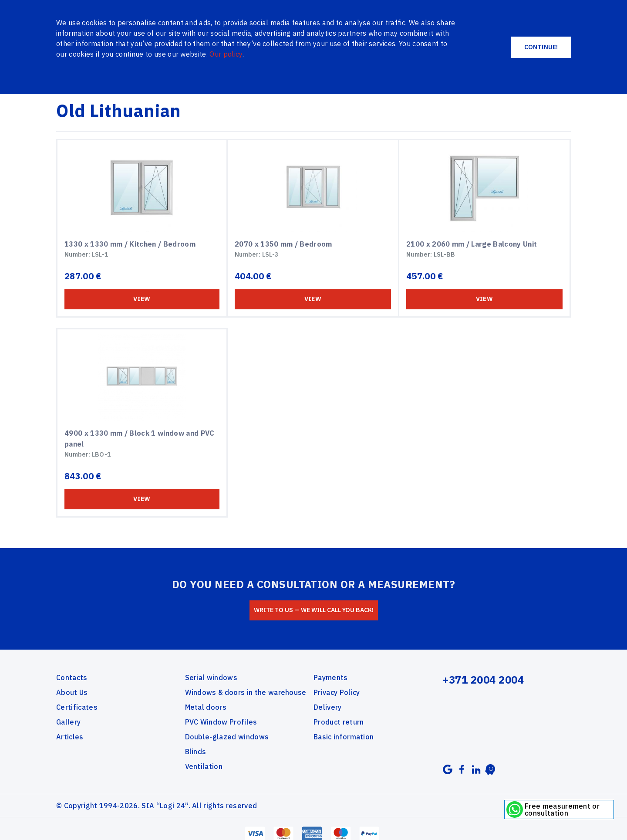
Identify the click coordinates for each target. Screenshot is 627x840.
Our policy (226, 54)
